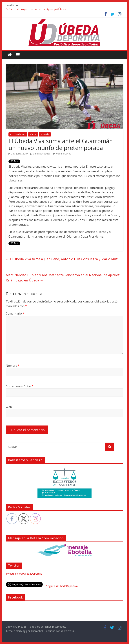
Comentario (15, 313)
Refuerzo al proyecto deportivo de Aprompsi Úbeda (36, 9)
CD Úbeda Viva (18, 134)
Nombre (13, 366)
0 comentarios (62, 154)
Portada (45, 134)
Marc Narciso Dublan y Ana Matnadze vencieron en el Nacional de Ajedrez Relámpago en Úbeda (63, 278)
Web (9, 407)
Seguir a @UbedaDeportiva (62, 586)
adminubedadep (42, 154)
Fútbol (33, 134)
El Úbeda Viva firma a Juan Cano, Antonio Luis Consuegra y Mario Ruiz (62, 259)
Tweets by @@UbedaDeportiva (24, 574)
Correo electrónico (20, 386)
